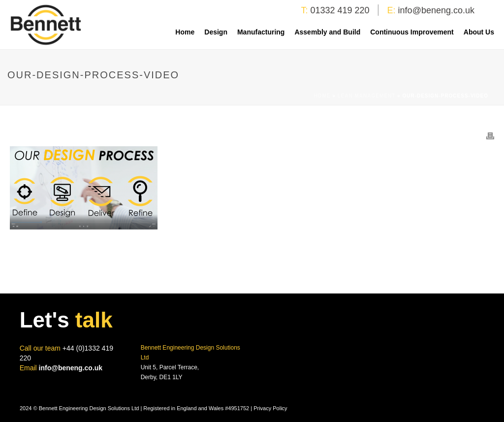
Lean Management (367, 96)
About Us (479, 32)
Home (185, 32)
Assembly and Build (327, 32)
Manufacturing (261, 32)
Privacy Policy (270, 408)
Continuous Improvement (412, 32)
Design (216, 32)
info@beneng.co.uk (436, 10)
